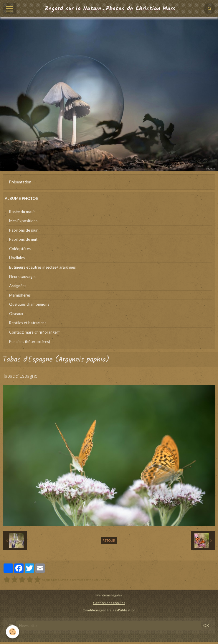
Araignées (18, 286)
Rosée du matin (22, 212)
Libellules (17, 258)
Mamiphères (20, 295)
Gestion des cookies (109, 603)
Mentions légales (109, 595)
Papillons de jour (23, 230)
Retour (109, 540)
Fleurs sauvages (23, 277)
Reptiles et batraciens (28, 323)
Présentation (20, 182)
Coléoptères (20, 249)
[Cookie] (13, 632)
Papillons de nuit (23, 239)
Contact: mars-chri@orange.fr (35, 332)
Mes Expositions (23, 221)
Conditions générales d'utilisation (109, 610)
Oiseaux (16, 314)
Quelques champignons (29, 304)
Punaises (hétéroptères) (30, 342)
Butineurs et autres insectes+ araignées (42, 267)
